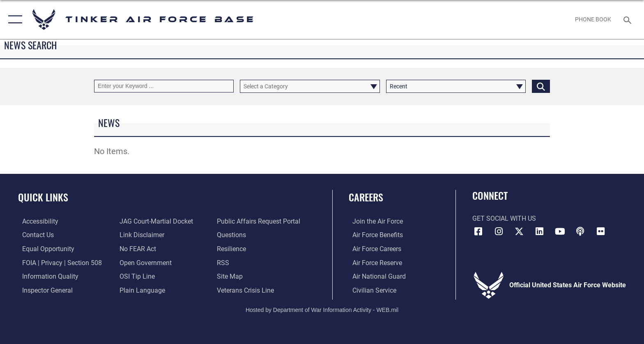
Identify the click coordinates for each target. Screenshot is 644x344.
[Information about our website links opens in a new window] (141, 235)
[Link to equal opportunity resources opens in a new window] (44, 249)
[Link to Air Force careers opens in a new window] (373, 249)
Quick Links (43, 197)
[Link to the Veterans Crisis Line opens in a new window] (247, 290)
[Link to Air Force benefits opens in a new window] (374, 235)
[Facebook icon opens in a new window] (478, 231)
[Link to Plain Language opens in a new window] (141, 290)
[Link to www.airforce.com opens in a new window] (374, 221)
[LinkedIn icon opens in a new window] (540, 231)
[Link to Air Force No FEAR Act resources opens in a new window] (137, 249)
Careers (366, 197)
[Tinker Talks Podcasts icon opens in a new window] (580, 231)
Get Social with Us (504, 218)
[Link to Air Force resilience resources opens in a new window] (233, 249)
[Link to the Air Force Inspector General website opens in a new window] (43, 290)
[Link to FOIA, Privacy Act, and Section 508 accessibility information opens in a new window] (58, 262)
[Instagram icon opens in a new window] (499, 231)
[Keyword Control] (164, 86)
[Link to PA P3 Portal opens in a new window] (260, 221)
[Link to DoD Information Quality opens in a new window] (46, 276)
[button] (13, 20)
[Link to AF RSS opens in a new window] (224, 262)
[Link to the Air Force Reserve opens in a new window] (374, 262)
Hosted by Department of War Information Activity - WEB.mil (322, 309)
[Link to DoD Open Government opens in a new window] (144, 262)
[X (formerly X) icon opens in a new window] (519, 231)
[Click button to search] (541, 86)
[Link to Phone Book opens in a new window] (593, 19)
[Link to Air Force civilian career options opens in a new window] (371, 290)
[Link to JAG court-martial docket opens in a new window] (155, 221)
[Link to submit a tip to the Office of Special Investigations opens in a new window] (136, 276)
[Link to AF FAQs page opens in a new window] (233, 235)
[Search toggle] (629, 20)
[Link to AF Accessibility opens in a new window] (36, 221)
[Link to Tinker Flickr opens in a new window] (601, 231)
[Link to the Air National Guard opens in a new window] (375, 276)
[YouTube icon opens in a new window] (560, 231)
